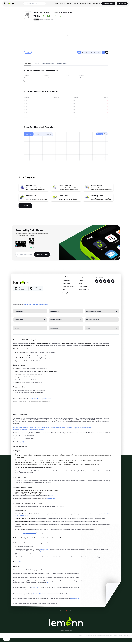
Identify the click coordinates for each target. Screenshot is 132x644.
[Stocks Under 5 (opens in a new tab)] (98, 187)
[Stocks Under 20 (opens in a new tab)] (66, 187)
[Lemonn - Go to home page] (9, 3)
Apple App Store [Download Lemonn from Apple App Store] (46, 399)
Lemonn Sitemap (84, 290)
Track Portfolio (83, 287)
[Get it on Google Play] (21, 246)
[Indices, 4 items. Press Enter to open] (30, 328)
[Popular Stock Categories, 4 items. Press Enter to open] (102, 311)
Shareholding (62, 64)
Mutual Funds (66, 284)
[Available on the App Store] (21, 242)
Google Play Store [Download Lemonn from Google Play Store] (35, 399)
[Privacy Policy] (34, 428)
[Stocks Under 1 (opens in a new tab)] (66, 197)
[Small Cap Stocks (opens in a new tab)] (98, 197)
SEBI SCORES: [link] (35, 587)
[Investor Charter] (56, 428)
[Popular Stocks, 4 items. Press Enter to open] (30, 311)
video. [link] (51, 495)
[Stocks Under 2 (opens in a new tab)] (34, 197)
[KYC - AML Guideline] (44, 428)
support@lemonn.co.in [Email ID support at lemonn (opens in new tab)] (25, 442)
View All (25, 206)
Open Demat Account (108, 4)
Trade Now (123, 4)
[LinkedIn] (113, 281)
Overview (27, 64)
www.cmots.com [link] (75, 598)
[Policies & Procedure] (67, 428)
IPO (64, 290)
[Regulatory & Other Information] (83, 428)
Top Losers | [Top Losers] (35, 304)
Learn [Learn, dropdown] (75, 4)
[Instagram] (101, 281)
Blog (81, 284)
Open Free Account (42, 254)
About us (82, 281)
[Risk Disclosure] (41, 429)
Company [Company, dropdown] (95, 4)
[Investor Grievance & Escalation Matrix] (25, 429)
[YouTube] (109, 281)
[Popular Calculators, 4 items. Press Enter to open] (66, 320)
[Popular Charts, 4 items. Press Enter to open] (66, 311)
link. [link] (64, 538)
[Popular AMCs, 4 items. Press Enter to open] (30, 320)
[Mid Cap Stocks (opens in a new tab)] (34, 187)
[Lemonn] (21, 282)
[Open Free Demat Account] (95, 640)
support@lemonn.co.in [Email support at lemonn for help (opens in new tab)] (30, 533)
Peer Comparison (48, 64)
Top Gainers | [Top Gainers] (28, 304)
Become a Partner (85, 4)
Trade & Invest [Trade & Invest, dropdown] (59, 4)
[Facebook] (105, 281)
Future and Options (68, 287)
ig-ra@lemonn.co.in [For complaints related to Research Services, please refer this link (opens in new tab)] (45, 551)
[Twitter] (97, 281)
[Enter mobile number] (27, 254)
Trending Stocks (44, 304)
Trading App (66, 293)
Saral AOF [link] (18, 562)
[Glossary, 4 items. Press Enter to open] (102, 328)
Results (36, 64)
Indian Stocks (66, 281)
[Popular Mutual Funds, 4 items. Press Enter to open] (102, 320)
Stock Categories (27, 177)
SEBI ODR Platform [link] (38, 594)
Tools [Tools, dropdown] (68, 4)
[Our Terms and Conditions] (21, 428)
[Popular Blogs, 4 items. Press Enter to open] (66, 328)
